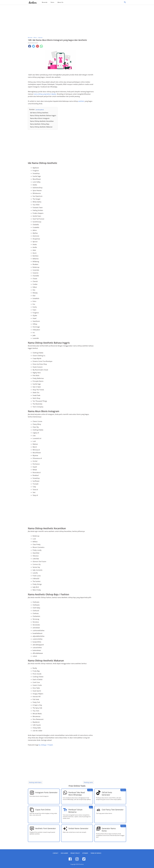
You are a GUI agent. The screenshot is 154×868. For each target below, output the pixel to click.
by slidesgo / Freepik (46, 745)
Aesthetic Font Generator (46, 828)
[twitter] (84, 860)
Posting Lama (88, 782)
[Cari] (125, 3)
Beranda (45, 2)
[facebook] (70, 860)
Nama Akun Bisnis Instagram (40, 118)
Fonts (52, 2)
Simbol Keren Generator (78, 828)
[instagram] (77, 860)
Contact (55, 853)
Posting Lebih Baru (35, 782)
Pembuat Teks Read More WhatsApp (77, 794)
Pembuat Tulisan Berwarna (75, 811)
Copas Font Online (43, 810)
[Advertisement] (77, 20)
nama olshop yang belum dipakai (45, 94)
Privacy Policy (75, 853)
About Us (60, 2)
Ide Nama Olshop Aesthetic (39, 113)
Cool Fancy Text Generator (113, 810)
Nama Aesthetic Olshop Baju (40, 124)
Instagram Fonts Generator (46, 792)
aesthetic (81, 101)
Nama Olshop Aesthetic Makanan (41, 127)
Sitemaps (85, 853)
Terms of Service (96, 853)
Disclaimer (64, 853)
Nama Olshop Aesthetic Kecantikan (42, 121)
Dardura (81, 864)
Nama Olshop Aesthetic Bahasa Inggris (43, 115)
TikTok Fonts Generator (107, 794)
